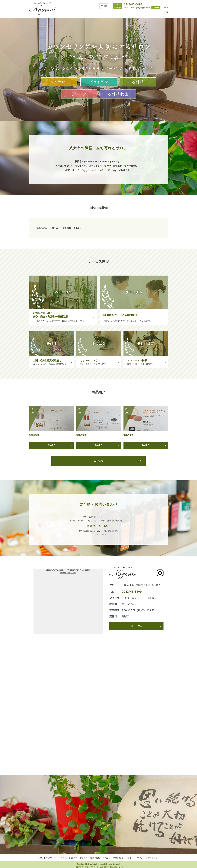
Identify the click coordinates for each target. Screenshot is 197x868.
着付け (108, 13)
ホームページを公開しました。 (67, 228)
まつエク (119, 13)
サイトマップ (154, 859)
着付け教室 (132, 13)
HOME (72, 13)
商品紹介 (144, 13)
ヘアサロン (83, 13)
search (167, 13)
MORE (51, 445)
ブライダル (97, 13)
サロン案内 (157, 13)
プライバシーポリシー (135, 859)
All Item (98, 462)
